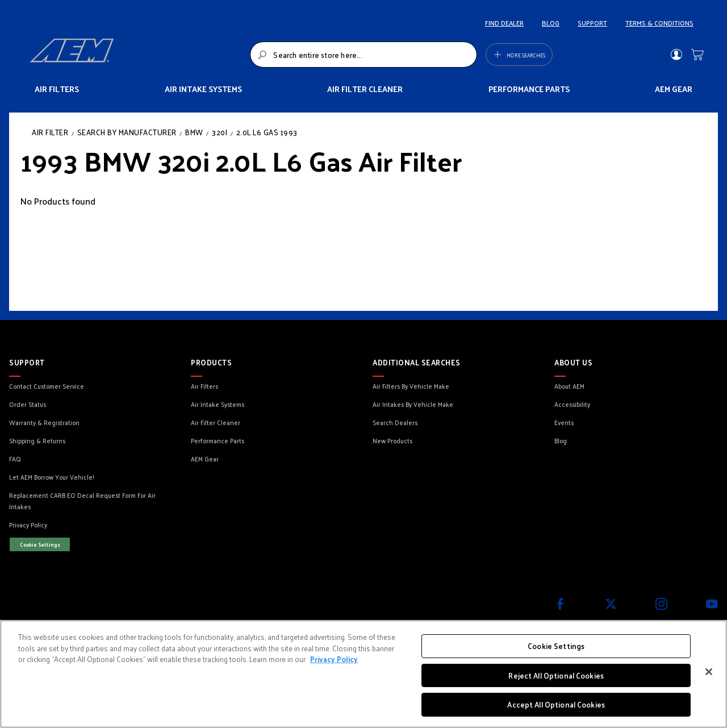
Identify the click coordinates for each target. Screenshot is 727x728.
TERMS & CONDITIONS (659, 23)
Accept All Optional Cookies (556, 704)
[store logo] (137, 55)
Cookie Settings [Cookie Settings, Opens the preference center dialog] (556, 646)
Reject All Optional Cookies (556, 675)
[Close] (709, 672)
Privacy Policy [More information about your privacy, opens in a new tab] (334, 659)
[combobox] (363, 55)
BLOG (551, 23)
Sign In (676, 55)
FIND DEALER (504, 23)
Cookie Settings (40, 544)
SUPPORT (592, 23)
